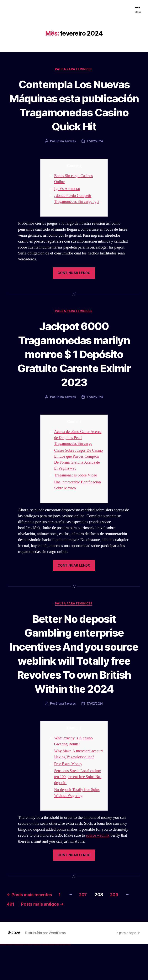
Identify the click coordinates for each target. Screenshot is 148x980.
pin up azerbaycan (39, 980)
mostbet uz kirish (47, 980)
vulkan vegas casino (4, 980)
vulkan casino (2, 980)
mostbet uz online (54, 980)
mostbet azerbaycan (66, 980)
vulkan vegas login (6, 980)
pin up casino (32, 980)
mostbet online (49, 980)
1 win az (28, 980)
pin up (31, 980)
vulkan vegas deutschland (8, 980)
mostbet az (57, 980)
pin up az (40, 980)
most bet (55, 980)
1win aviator (27, 980)
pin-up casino (37, 980)
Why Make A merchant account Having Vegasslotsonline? (73, 786)
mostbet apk (46, 980)
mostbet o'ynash (52, 980)
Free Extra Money (69, 799)
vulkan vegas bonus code (11, 980)
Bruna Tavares (65, 155)
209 (125, 929)
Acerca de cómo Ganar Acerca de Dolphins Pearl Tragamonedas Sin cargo (75, 452)
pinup (32, 980)
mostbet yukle (60, 980)
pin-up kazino (38, 980)
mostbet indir (61, 980)
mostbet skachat (44, 980)
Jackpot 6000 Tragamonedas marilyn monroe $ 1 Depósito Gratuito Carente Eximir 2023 (74, 368)
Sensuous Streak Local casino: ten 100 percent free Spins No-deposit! (79, 812)
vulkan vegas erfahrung (19, 980)
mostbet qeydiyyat (70, 980)
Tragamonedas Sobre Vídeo (77, 490)
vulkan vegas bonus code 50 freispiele (23, 980)
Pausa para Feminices (74, 69)
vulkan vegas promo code (14, 980)
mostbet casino (50, 980)
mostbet (41, 980)
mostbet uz (42, 980)
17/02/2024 (95, 155)
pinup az (34, 980)
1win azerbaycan (29, 980)
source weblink (98, 870)
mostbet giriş (58, 980)
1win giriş (26, 980)
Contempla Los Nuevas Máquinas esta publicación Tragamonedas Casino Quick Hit (74, 112)
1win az (26, 980)
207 (92, 929)
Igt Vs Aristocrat (68, 203)
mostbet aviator (63, 980)
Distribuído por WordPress (45, 969)
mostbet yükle (69, 980)
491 (23, 940)
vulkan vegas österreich (17, 980)
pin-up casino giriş (35, 980)
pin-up (33, 980)
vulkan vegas (1, 980)
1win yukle (30, 980)
